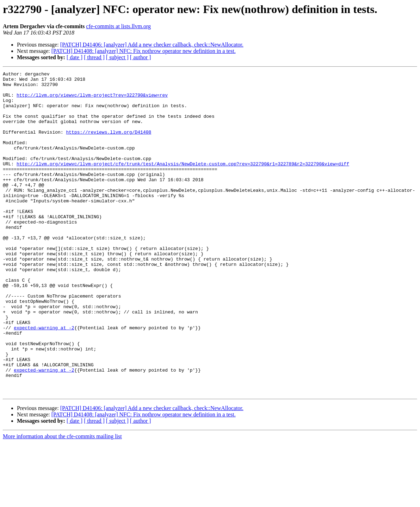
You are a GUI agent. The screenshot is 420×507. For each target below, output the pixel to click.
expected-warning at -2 (44, 379)
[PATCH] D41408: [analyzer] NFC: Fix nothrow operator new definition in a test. (144, 51)
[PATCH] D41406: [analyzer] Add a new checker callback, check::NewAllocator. (152, 45)
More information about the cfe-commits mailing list (62, 501)
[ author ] (141, 57)
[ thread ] (94, 57)
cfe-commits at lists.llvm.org (118, 26)
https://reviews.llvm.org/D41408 (109, 145)
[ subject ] (117, 57)
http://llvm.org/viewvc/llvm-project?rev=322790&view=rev (92, 100)
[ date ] (75, 57)
